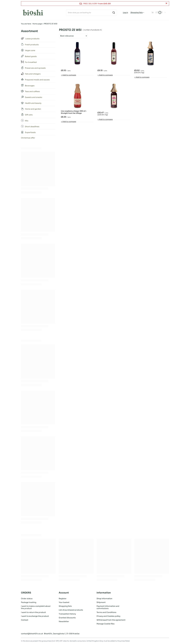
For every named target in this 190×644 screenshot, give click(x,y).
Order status (27, 599)
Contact (25, 620)
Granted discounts (67, 618)
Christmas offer (28, 138)
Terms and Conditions (106, 612)
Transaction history (67, 614)
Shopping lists (137, 12)
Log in (125, 13)
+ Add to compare (69, 75)
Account (64, 593)
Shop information (104, 599)
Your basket (64, 602)
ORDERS (26, 593)
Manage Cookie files (106, 624)
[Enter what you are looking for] (91, 13)
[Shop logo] (33, 13)
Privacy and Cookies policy (108, 616)
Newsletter (64, 621)
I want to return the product (33, 612)
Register (63, 599)
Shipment (101, 602)
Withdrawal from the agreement (111, 620)
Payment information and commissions (108, 607)
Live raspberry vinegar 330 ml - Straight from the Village (74, 112)
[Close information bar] (166, 3)
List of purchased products (71, 610)
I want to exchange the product (35, 616)
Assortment (29, 31)
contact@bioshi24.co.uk (32, 634)
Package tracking (29, 602)
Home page (37, 24)
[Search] (114, 13)
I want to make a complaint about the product (36, 607)
